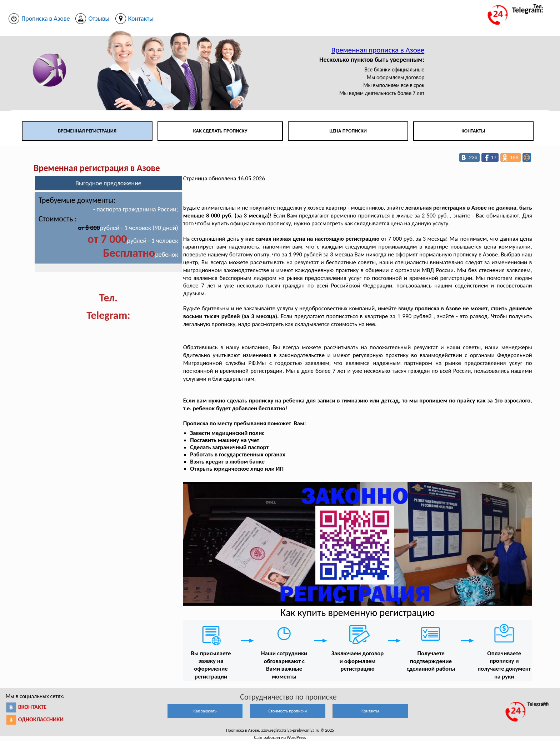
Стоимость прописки (287, 711)
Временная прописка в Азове (378, 50)
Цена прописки (348, 131)
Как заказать (205, 711)
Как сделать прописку (220, 131)
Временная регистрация (87, 131)
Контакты (473, 131)
